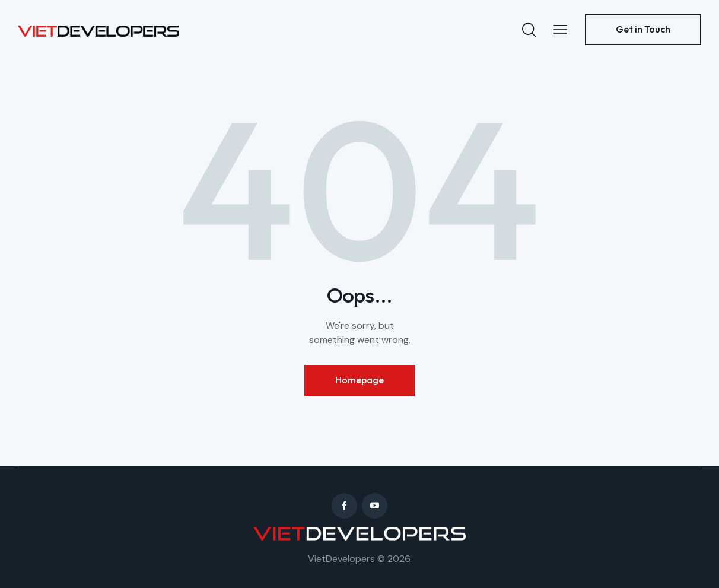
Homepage (359, 380)
